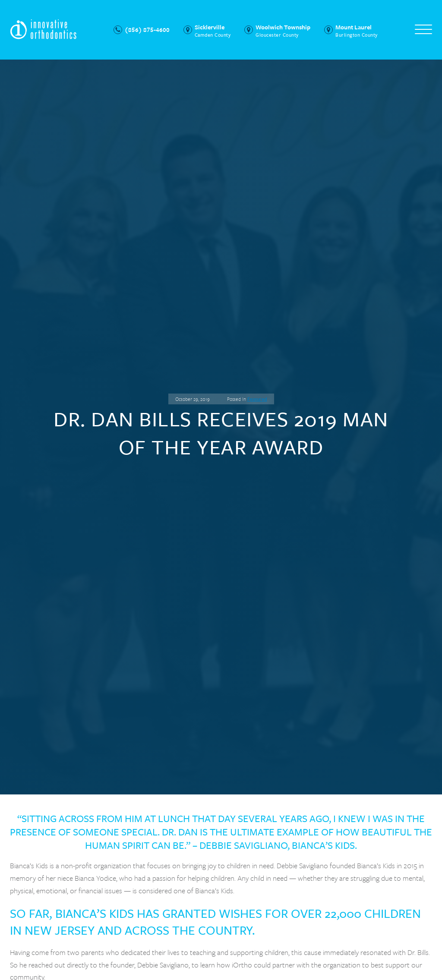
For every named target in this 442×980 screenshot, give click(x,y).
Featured (257, 399)
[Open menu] (423, 30)
